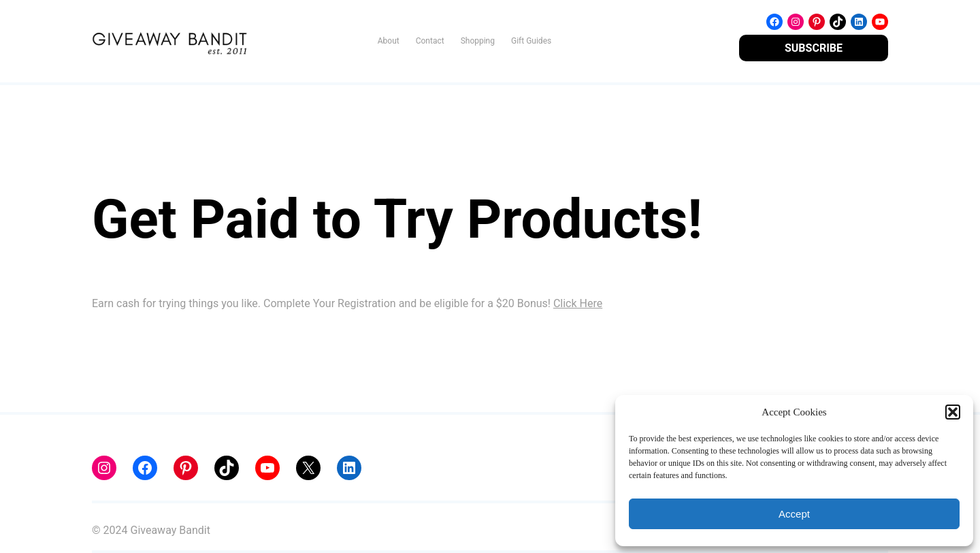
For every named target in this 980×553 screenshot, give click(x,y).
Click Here (578, 303)
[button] (953, 412)
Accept (794, 514)
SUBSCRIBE (814, 48)
